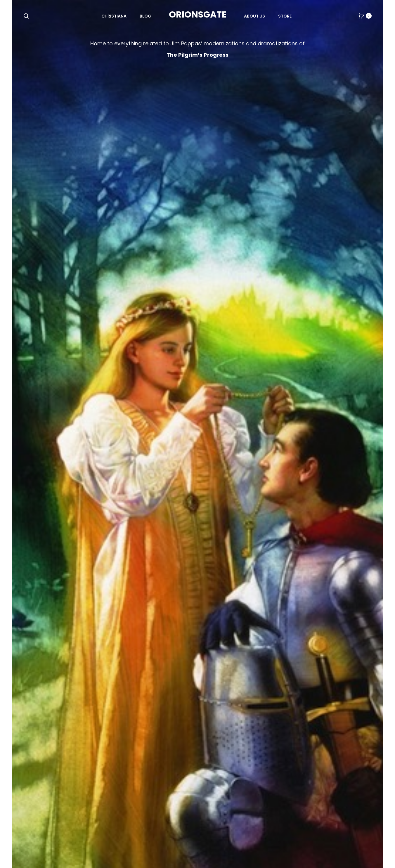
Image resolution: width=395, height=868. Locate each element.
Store (285, 16)
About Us (254, 16)
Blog (145, 16)
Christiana (114, 16)
